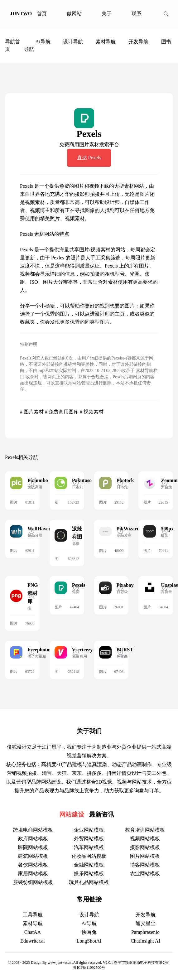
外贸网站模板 (89, 839)
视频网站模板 (145, 839)
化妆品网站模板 (89, 856)
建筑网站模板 (33, 856)
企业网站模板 (89, 830)
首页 (42, 14)
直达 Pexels (89, 158)
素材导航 (106, 42)
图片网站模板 (145, 856)
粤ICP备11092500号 (89, 968)
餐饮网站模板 (33, 865)
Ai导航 (43, 42)
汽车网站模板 (89, 847)
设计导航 (73, 42)
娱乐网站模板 (89, 874)
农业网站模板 (145, 874)
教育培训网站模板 (145, 830)
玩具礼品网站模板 (89, 882)
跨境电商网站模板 (33, 830)
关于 (107, 14)
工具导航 (33, 915)
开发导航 (138, 42)
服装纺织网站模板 (33, 882)
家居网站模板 (33, 874)
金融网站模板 (89, 865)
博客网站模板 (145, 865)
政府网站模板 (33, 839)
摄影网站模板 (145, 847)
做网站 (74, 14)
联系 (137, 14)
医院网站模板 (33, 847)
